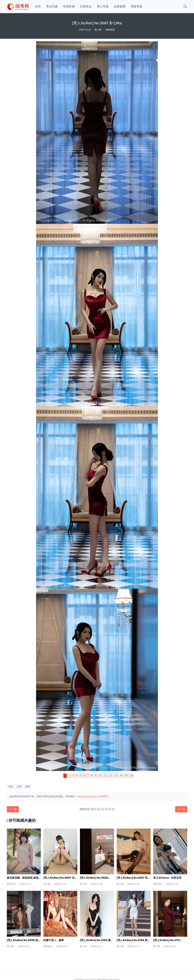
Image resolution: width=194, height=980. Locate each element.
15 (126, 776)
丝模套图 (120, 6)
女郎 (19, 786)
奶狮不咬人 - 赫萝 (54, 940)
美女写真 (52, 6)
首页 (38, 6)
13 (116, 776)
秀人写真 (103, 6)
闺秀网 (104, 796)
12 (111, 776)
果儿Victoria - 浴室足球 (167, 878)
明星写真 (136, 6)
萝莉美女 (11, 884)
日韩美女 (86, 6)
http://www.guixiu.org (89, 796)
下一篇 (181, 809)
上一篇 (13, 809)
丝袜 (11, 786)
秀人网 (98, 30)
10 (100, 776)
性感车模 (69, 6)
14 (121, 776)
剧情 (28, 786)
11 (105, 776)
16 (132, 776)
